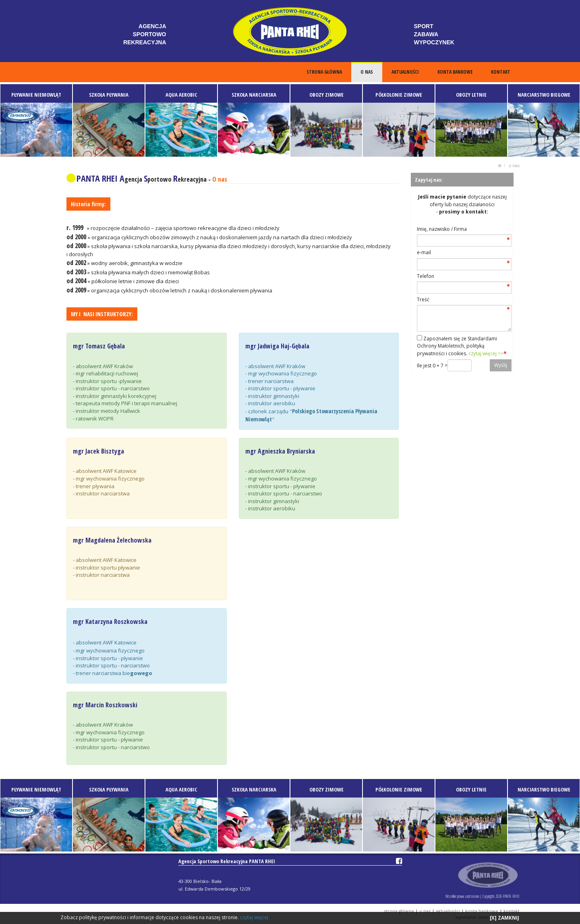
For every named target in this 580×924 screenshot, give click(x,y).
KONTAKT (501, 72)
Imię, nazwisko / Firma (442, 229)
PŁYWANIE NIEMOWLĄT (36, 95)
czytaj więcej (254, 917)
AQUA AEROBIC (181, 95)
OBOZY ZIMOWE (326, 95)
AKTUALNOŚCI (406, 72)
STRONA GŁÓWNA (325, 72)
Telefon (426, 276)
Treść (423, 299)
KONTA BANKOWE (455, 72)
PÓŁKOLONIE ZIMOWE (399, 95)
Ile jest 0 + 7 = (432, 366)
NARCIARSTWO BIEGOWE (544, 95)
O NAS (367, 72)
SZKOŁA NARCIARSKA (254, 95)
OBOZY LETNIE (471, 95)
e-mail (424, 252)
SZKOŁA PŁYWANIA (109, 95)
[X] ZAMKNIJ (504, 918)
